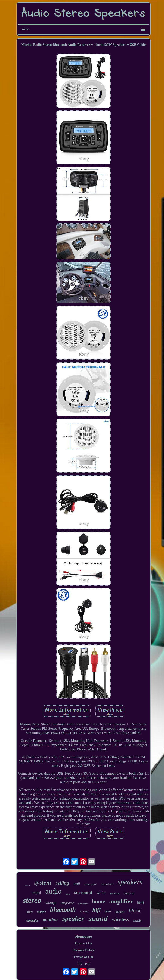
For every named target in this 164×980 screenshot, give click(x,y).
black (135, 910)
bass (68, 894)
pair (108, 911)
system (43, 882)
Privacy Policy (83, 950)
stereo (32, 900)
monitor (50, 920)
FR (87, 964)
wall (77, 884)
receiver (115, 893)
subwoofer (83, 904)
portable (120, 912)
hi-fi (141, 902)
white (101, 893)
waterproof (90, 884)
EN (80, 964)
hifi (96, 910)
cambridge (32, 921)
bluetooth (63, 910)
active (30, 912)
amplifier (121, 901)
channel (129, 893)
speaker (73, 918)
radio (84, 911)
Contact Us (84, 943)
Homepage (83, 936)
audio (53, 891)
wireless (121, 919)
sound (98, 919)
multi (37, 893)
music (137, 920)
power (27, 885)
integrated (67, 903)
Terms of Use (84, 957)
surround (83, 892)
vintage (51, 903)
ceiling (62, 883)
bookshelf (107, 884)
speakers (130, 882)
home (99, 901)
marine (41, 912)
